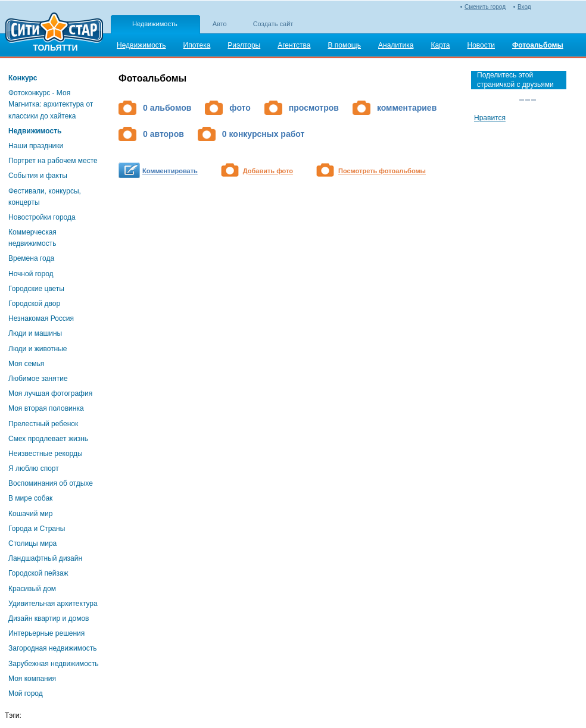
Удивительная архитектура (53, 604)
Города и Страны (37, 529)
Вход (524, 7)
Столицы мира (32, 543)
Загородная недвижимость (52, 648)
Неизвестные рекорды (46, 454)
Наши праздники (36, 146)
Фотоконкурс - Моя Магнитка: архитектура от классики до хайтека (51, 104)
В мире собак (30, 498)
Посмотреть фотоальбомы (382, 171)
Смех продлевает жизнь (48, 439)
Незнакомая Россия (41, 318)
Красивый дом (32, 589)
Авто (220, 24)
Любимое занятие (38, 379)
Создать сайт (273, 24)
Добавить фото (268, 171)
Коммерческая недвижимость (32, 238)
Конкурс (23, 78)
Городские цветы (36, 289)
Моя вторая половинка (46, 408)
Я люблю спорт (34, 468)
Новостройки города (42, 217)
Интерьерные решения (46, 633)
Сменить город (485, 7)
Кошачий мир (30, 514)
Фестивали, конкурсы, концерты (45, 197)
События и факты (38, 176)
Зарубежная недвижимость (54, 664)
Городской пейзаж (38, 573)
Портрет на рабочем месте (53, 161)
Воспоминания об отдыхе (51, 483)
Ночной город (31, 274)
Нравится (490, 118)
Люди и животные (38, 349)
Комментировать (170, 171)
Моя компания (32, 679)
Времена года (31, 258)
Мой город (26, 693)
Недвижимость (155, 24)
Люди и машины (35, 333)
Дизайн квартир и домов (49, 618)
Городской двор (34, 304)
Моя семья (26, 364)
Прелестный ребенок (43, 424)
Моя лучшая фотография (50, 393)
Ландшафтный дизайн (45, 558)
